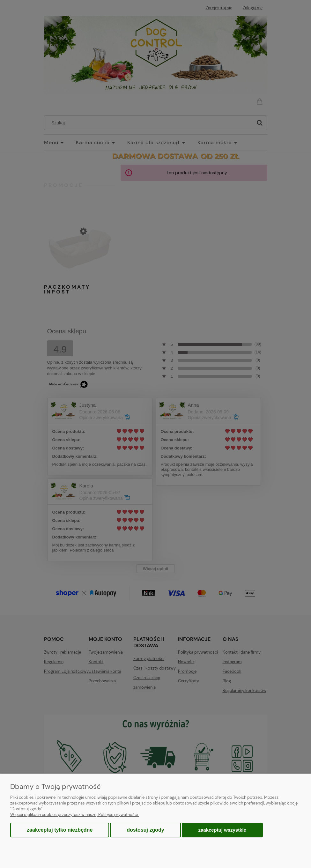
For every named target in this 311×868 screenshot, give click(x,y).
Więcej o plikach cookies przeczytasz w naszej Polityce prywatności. (74, 815)
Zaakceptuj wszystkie (222, 830)
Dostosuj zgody (145, 830)
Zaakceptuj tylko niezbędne (60, 830)
